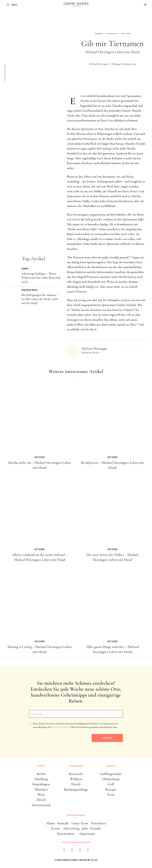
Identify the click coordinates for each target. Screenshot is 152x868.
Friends (95, 828)
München (41, 789)
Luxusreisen (76, 766)
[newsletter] (88, 851)
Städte (41, 766)
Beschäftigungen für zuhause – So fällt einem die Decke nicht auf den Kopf (40, 299)
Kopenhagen (41, 784)
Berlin (41, 774)
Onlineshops (111, 779)
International (41, 805)
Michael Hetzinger (99, 64)
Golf (111, 784)
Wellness (76, 779)
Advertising (71, 828)
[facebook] (64, 851)
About (51, 823)
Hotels (76, 784)
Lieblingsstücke (111, 774)
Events (56, 828)
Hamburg (41, 779)
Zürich (41, 800)
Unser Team (80, 823)
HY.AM (94, 860)
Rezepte (111, 789)
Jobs (85, 828)
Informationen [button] (76, 815)
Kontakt (63, 823)
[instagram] (72, 851)
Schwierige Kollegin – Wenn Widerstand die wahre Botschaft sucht (41, 278)
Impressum (87, 834)
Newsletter (98, 823)
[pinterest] (80, 851)
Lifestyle (111, 766)
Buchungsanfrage (76, 789)
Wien (41, 795)
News (111, 795)
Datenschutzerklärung (61, 727)
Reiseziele (76, 774)
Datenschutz (66, 834)
